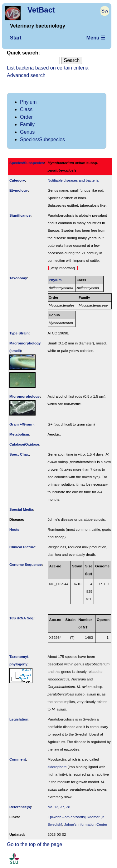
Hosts (14, 530)
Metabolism (19, 434)
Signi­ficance (20, 215)
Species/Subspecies (42, 139)
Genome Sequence (26, 565)
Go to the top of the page (34, 844)
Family (27, 124)
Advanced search (26, 75)
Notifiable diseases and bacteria (73, 180)
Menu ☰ (96, 38)
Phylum (28, 102)
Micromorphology (24, 396)
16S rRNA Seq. (22, 618)
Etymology (19, 190)
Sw (105, 11)
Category (17, 180)
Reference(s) (20, 807)
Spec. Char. (19, 454)
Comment (18, 759)
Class (26, 109)
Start (16, 38)
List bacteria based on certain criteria (48, 68)
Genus (27, 132)
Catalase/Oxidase (24, 444)
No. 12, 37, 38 (59, 807)
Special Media (21, 509)
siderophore (57, 767)
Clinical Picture (22, 547)
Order (26, 117)
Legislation (19, 719)
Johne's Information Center (86, 824)
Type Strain (19, 333)
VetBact (41, 10)
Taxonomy (18, 278)
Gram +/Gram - (22, 424)
